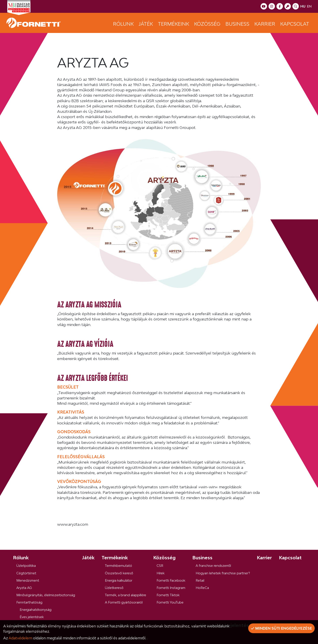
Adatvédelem (20, 638)
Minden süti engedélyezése (281, 628)
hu (303, 6)
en (309, 6)
